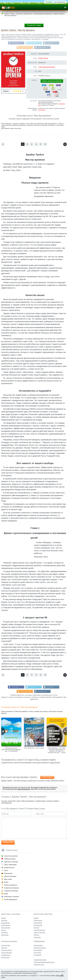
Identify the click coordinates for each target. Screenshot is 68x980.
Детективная (38, 923)
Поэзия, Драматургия (11, 899)
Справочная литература (11, 888)
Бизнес (6, 882)
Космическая (38, 925)
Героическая (38, 920)
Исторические (6, 925)
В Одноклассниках (26, 48)
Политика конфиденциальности (44, 962)
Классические (6, 928)
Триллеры (4, 932)
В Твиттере (33, 43)
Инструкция (42, 110)
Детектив (4, 920)
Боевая (36, 918)
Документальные (9, 868)
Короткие (4, 948)
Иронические (5, 923)
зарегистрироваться (24, 789)
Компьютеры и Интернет (12, 897)
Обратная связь (39, 965)
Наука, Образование (10, 865)
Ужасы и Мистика (39, 932)
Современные (6, 955)
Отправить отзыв (8, 843)
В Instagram (51, 43)
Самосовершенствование (47, 67)
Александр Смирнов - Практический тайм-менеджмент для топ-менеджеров (11, 750)
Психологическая (39, 930)
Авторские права (34, 25)
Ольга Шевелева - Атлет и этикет (34, 748)
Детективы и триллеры (11, 862)
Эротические (5, 957)
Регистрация (61, 2)
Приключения (8, 873)
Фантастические (6, 950)
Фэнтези (36, 935)
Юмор (6, 894)
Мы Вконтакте (42, 48)
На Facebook (15, 43)
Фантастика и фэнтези (11, 856)
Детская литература (10, 876)
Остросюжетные (6, 953)
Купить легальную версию (52, 81)
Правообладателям (40, 960)
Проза (6, 870)
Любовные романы (10, 859)
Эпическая (37, 937)
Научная (36, 928)
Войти (50, 2)
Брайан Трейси (43, 58)
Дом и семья (8, 879)
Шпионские (5, 935)
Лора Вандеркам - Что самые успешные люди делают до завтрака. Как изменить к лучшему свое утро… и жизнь (57, 751)
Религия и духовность (11, 885)
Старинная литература (11, 891)
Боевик (3, 918)
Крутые (4, 930)
